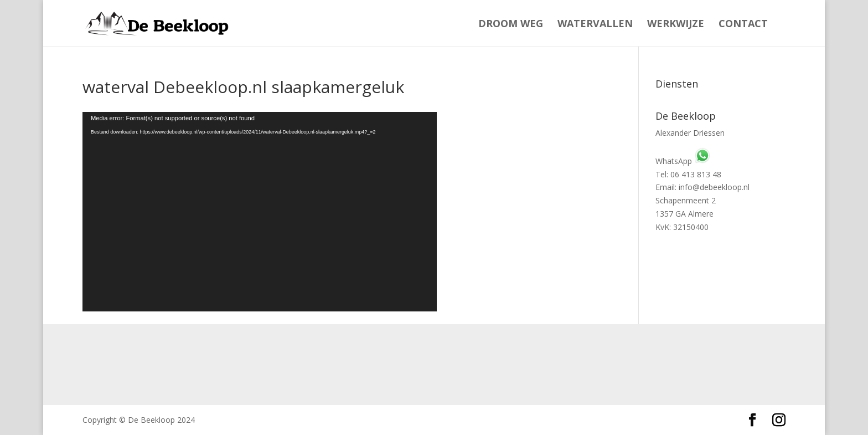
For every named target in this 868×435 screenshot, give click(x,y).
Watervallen (595, 25)
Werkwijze (676, 25)
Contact (743, 25)
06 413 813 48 (696, 174)
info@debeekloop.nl (714, 187)
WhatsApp (683, 161)
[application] (260, 212)
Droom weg (511, 25)
